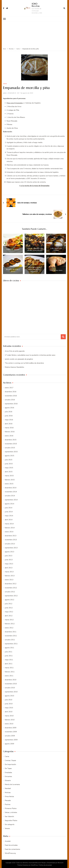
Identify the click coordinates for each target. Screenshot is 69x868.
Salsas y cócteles (11, 812)
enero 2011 (9, 676)
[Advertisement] (34, 34)
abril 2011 (9, 664)
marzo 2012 (9, 620)
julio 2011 (9, 652)
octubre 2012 (10, 592)
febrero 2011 (10, 672)
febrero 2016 (10, 432)
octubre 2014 (10, 496)
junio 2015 (9, 464)
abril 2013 (9, 568)
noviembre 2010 (11, 684)
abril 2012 (9, 616)
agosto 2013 (9, 552)
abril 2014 (9, 520)
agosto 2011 (9, 648)
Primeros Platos (11, 808)
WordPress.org (10, 853)
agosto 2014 (9, 504)
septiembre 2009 (11, 740)
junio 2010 (9, 704)
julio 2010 (9, 700)
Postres (8, 804)
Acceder (8, 841)
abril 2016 (9, 424)
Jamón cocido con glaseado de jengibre (19, 359)
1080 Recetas (36, 5)
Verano (7, 828)
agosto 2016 (9, 408)
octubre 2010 (10, 688)
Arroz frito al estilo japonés (15, 351)
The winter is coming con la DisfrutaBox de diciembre (24, 363)
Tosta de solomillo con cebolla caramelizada (34, 249)
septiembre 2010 (11, 692)
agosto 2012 (9, 600)
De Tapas (8, 768)
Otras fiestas (9, 796)
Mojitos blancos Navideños (14, 367)
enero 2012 (9, 628)
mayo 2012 (9, 612)
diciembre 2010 (11, 680)
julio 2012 (9, 604)
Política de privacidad (45, 865)
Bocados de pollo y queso (13, 270)
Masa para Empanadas (15, 103)
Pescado (8, 800)
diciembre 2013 (11, 536)
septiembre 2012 (11, 596)
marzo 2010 (9, 716)
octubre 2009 (10, 736)
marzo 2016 (9, 428)
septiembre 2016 (11, 404)
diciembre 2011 (11, 632)
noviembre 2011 (11, 636)
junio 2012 (9, 608)
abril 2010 (9, 712)
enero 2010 (9, 724)
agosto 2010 (9, 696)
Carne (5, 84)
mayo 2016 (9, 420)
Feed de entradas (11, 845)
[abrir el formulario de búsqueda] (64, 8)
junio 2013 (9, 560)
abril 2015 (9, 472)
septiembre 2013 (11, 548)
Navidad (8, 788)
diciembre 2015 (11, 440)
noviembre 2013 (11, 540)
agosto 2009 (9, 744)
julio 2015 (9, 460)
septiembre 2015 (11, 452)
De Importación (10, 764)
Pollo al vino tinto (56, 270)
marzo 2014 (9, 524)
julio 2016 (9, 412)
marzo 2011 (9, 668)
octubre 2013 (10, 544)
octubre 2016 (10, 400)
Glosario (8, 780)
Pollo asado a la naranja (56, 249)
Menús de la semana (12, 784)
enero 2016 (9, 436)
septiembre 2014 (11, 500)
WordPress (34, 865)
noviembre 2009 (11, 732)
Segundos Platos (11, 820)
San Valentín (9, 816)
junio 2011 (9, 656)
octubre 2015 (10, 448)
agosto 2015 (9, 456)
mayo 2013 (9, 564)
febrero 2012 (10, 624)
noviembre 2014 (11, 492)
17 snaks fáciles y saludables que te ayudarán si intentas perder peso (30, 355)
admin (5, 93)
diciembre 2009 (11, 728)
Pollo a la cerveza (13, 249)
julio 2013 (9, 556)
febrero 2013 (10, 576)
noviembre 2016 (11, 396)
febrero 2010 (10, 720)
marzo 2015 (9, 476)
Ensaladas (8, 772)
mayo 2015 (9, 468)
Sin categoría (10, 824)
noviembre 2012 (11, 588)
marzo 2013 (9, 572)
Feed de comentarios (12, 849)
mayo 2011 (9, 660)
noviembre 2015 (11, 444)
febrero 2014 (10, 528)
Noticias (8, 792)
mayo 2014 (9, 516)
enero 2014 (9, 532)
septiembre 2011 (11, 644)
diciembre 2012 (11, 584)
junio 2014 (9, 512)
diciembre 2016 (11, 392)
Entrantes (8, 776)
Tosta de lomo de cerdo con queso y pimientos (34, 269)
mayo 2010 (9, 708)
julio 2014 (9, 508)
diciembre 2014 (11, 488)
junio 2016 (9, 416)
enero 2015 (9, 484)
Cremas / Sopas (10, 760)
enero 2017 (9, 388)
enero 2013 (9, 580)
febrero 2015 (10, 480)
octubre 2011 (10, 640)
